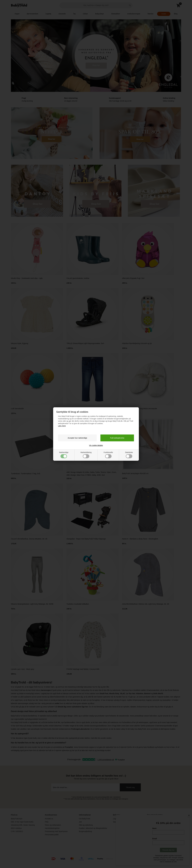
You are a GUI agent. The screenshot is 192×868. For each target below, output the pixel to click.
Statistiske (129, 455)
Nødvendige (64, 455)
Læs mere (62, 426)
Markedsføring (86, 455)
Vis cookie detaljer (96, 445)
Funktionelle (108, 455)
